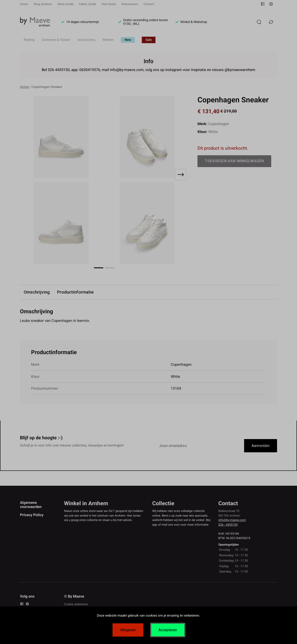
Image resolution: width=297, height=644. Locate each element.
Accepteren (168, 630)
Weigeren (128, 630)
